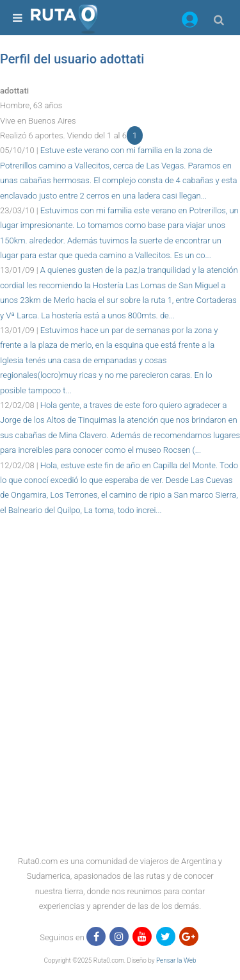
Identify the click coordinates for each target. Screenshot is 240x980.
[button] (190, 22)
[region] (120, 546)
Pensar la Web (176, 960)
